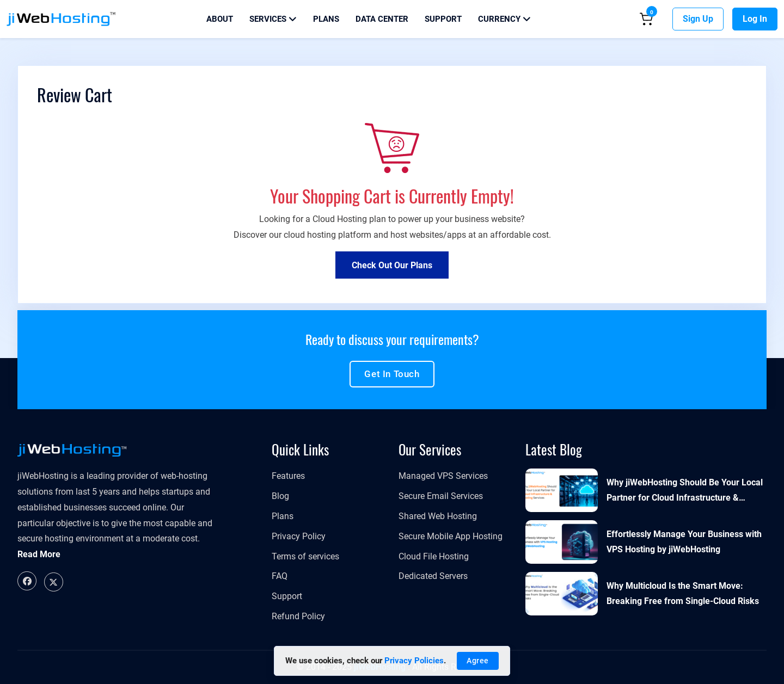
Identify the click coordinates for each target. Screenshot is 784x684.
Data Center (382, 19)
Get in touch (392, 374)
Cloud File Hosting (434, 556)
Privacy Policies (414, 661)
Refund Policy (298, 616)
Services (273, 19)
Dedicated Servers (433, 576)
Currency (504, 19)
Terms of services (305, 556)
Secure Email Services (441, 496)
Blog (280, 496)
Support (443, 19)
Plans (326, 19)
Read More (39, 554)
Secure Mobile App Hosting (451, 536)
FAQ (280, 576)
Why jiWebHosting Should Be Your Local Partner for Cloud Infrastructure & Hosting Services (685, 492)
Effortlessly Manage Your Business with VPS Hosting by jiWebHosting (684, 542)
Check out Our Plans (392, 265)
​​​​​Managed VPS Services (443, 476)
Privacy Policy (299, 536)
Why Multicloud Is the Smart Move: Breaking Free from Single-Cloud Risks (683, 594)
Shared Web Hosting (438, 516)
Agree (478, 661)
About (220, 19)
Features (288, 476)
